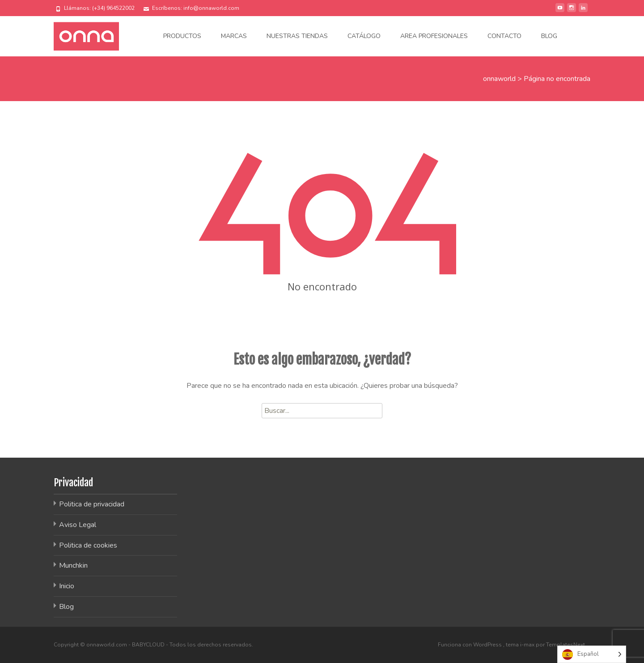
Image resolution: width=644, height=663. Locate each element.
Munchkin (73, 565)
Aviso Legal (78, 525)
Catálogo (364, 36)
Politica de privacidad (92, 504)
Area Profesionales (434, 36)
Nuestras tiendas (297, 36)
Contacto (504, 36)
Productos (182, 36)
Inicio (67, 586)
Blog (549, 36)
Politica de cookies (88, 545)
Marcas (234, 36)
